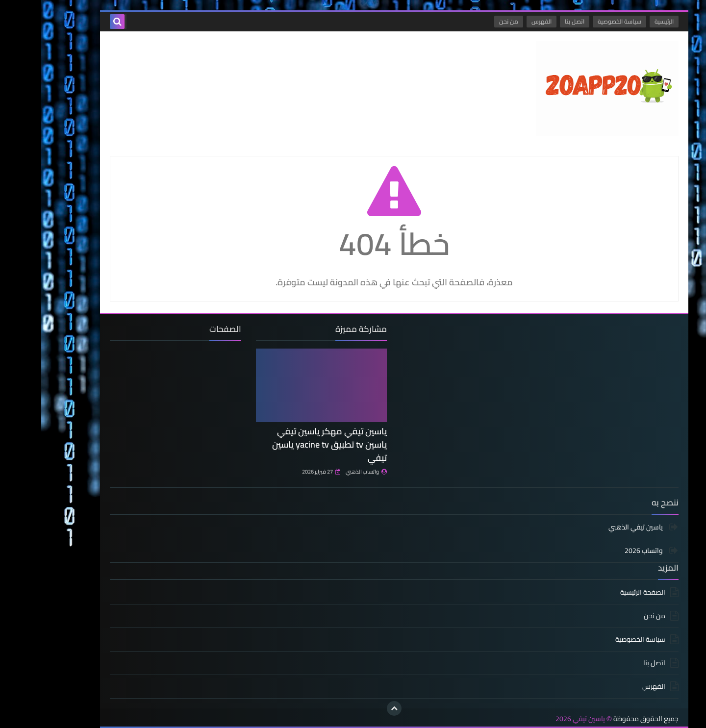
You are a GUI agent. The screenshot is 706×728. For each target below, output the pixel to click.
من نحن (467, 21)
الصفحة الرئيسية (602, 593)
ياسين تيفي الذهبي (595, 528)
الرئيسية (623, 21)
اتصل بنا (533, 21)
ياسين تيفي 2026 (539, 719)
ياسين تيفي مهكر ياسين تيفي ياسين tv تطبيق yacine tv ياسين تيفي (288, 444)
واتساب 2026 (603, 551)
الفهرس (500, 21)
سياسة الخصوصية (578, 21)
